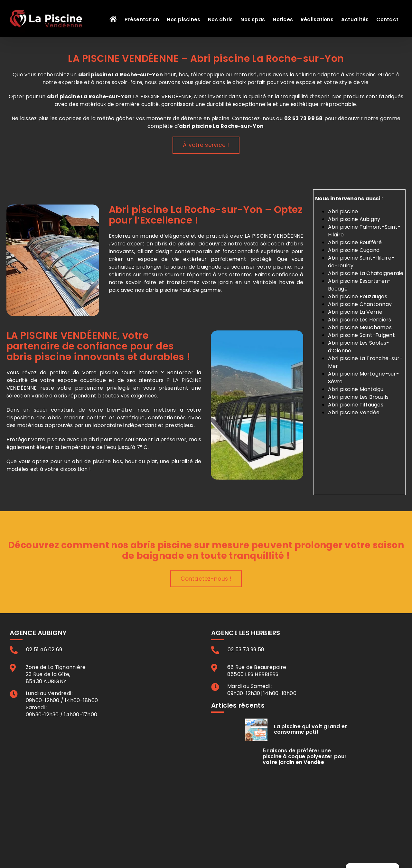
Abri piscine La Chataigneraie (366, 273)
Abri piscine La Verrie (355, 312)
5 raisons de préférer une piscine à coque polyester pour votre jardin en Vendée (305, 756)
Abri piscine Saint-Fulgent (361, 335)
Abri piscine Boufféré (355, 242)
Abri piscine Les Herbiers (360, 320)
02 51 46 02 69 (44, 650)
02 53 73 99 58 (303, 118)
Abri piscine (343, 211)
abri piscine (63, 96)
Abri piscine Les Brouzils (358, 397)
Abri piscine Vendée (354, 412)
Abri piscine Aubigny (354, 219)
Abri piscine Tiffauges (356, 405)
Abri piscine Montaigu (356, 389)
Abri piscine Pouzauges (358, 296)
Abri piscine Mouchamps (360, 327)
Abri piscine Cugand (354, 250)
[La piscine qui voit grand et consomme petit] (256, 730)
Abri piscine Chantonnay (360, 304)
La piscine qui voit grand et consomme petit (311, 729)
